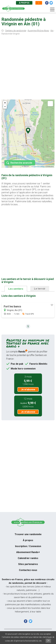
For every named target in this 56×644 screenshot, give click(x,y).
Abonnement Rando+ (28, 552)
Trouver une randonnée (28, 534)
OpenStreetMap (39, 167)
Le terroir (40, 289)
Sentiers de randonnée (16, 31)
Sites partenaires (28, 564)
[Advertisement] (28, 68)
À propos (24, 3)
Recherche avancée (21, 163)
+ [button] (5, 103)
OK (48, 641)
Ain (52, 31)
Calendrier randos (28, 558)
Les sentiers (16, 289)
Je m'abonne (28, 389)
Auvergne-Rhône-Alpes (38, 31)
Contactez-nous (28, 570)
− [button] (5, 107)
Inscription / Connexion (28, 546)
